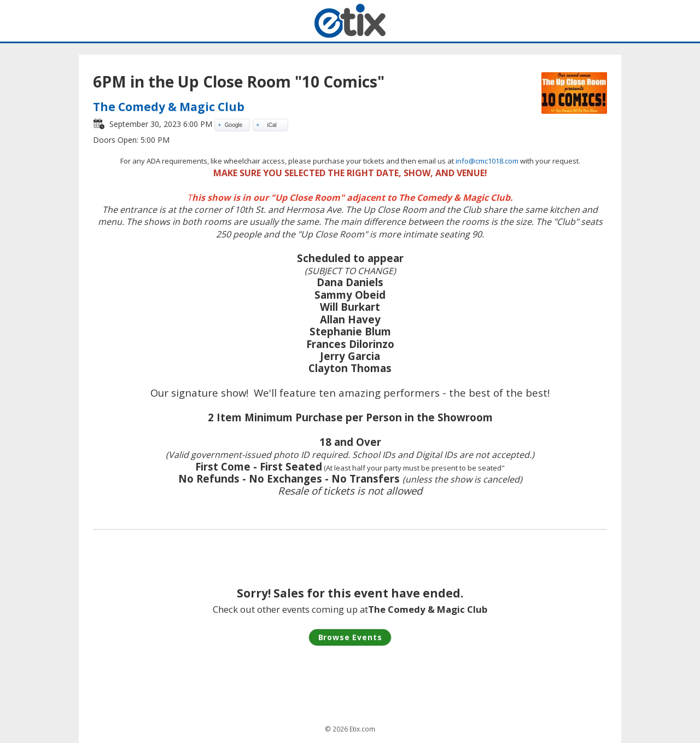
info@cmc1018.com (487, 161)
